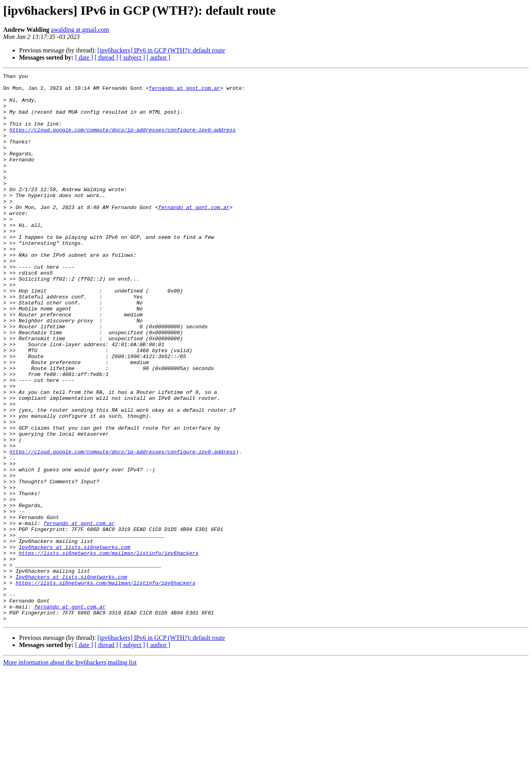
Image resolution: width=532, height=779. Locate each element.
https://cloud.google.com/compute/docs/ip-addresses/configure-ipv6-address (123, 141)
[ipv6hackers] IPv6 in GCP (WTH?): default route (161, 50)
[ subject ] (132, 57)
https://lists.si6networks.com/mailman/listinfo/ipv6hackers (108, 649)
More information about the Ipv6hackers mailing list (70, 772)
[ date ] (84, 57)
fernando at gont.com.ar (185, 91)
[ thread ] (106, 57)
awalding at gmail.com (80, 30)
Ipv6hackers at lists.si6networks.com (74, 642)
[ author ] (159, 57)
